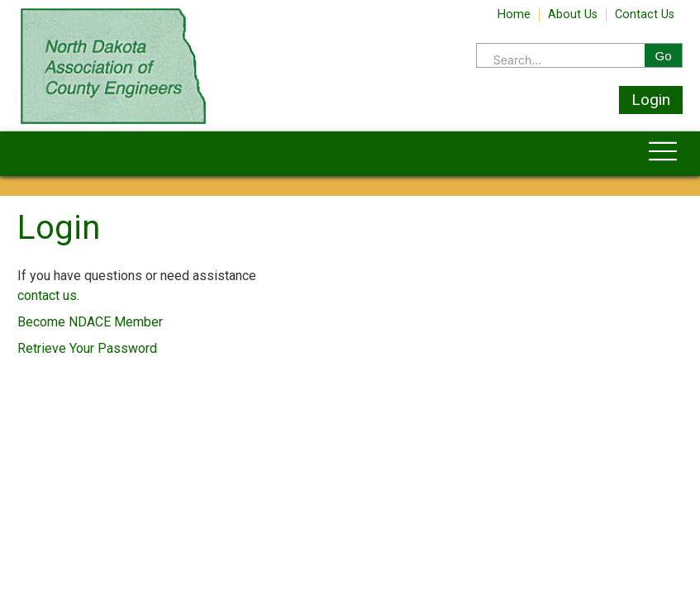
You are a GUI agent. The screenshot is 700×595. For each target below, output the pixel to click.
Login (651, 100)
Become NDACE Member (90, 322)
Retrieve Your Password (87, 348)
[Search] (561, 60)
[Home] (113, 123)
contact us (47, 295)
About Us (573, 15)
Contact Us (645, 15)
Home (514, 15)
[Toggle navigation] (663, 154)
